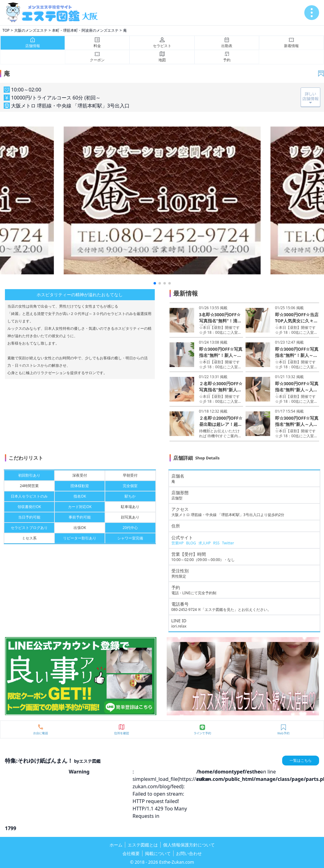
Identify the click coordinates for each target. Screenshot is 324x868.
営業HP (178, 543)
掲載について (158, 853)
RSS (216, 543)
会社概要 (131, 853)
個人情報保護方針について (189, 845)
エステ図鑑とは (143, 845)
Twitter (228, 543)
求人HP (205, 543)
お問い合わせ (189, 853)
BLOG (191, 543)
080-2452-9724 (184, 610)
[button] (155, 283)
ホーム (116, 845)
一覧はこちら (301, 760)
